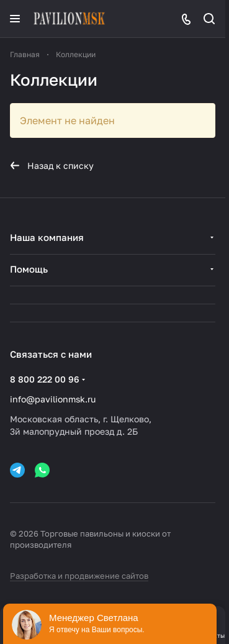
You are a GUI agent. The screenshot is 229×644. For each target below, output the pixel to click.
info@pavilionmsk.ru (53, 399)
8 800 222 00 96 (45, 379)
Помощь (29, 269)
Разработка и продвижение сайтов (79, 576)
